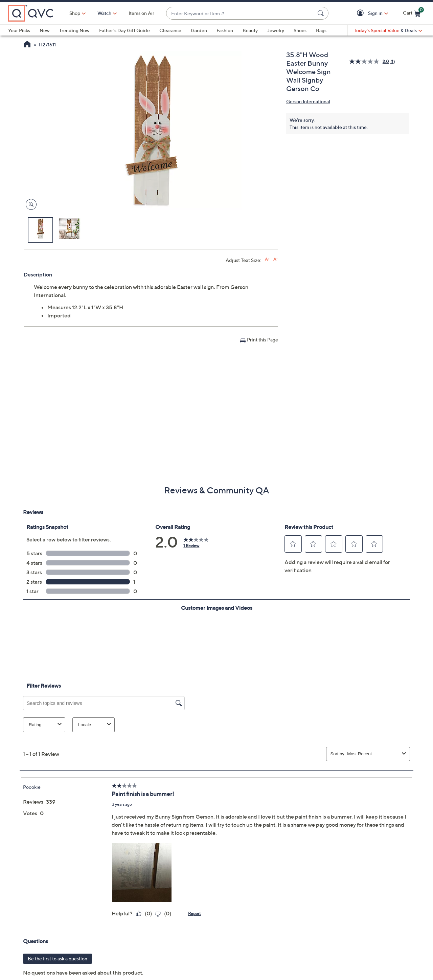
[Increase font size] (267, 259)
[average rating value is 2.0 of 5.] (370, 61)
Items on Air (141, 13)
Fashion (225, 30)
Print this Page (263, 340)
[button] (361, 13)
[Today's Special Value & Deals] (388, 30)
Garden (199, 30)
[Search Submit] (322, 13)
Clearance (170, 30)
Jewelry (276, 30)
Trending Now (74, 30)
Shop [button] (75, 13)
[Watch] (105, 13)
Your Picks (19, 30)
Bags (321, 30)
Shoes (300, 30)
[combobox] (241, 13)
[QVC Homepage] (27, 45)
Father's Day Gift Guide (124, 30)
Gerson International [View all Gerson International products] (308, 101)
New (45, 30)
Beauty (250, 30)
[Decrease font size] (276, 259)
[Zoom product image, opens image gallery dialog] (30, 205)
